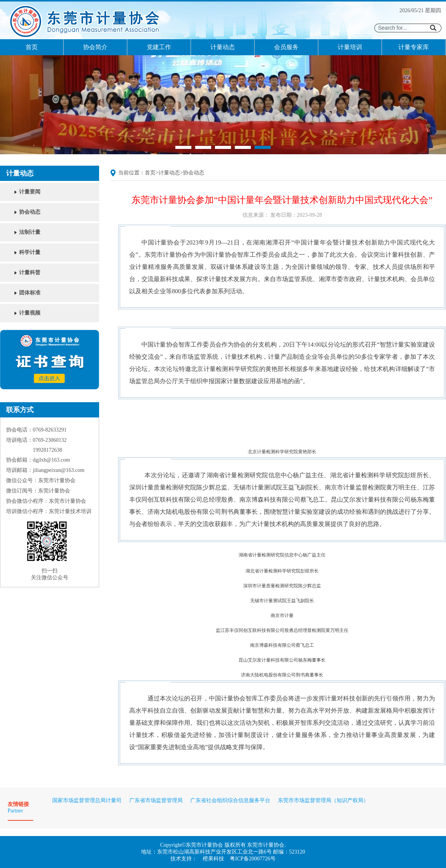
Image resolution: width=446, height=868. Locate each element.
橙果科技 (213, 859)
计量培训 (350, 47)
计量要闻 (30, 192)
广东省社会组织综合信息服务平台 (230, 800)
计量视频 (30, 313)
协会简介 (95, 47)
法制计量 (30, 232)
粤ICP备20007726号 (253, 859)
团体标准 (30, 293)
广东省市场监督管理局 (156, 800)
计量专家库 (414, 47)
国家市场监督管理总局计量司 (87, 800)
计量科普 (30, 273)
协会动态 (30, 212)
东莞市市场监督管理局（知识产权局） (323, 800)
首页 (32, 47)
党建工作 (159, 47)
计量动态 (223, 47)
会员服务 (286, 47)
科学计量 (30, 252)
